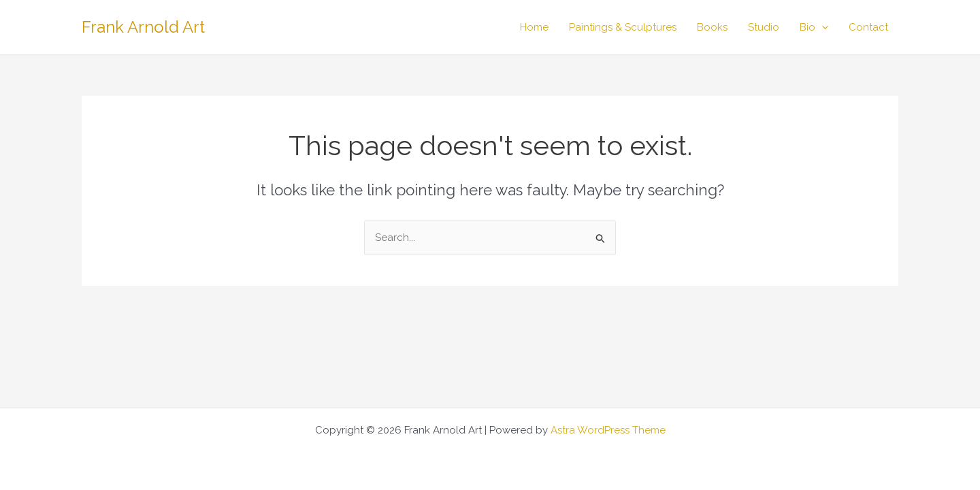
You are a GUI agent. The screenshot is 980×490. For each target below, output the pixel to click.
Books (712, 27)
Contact (868, 27)
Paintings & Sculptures (623, 27)
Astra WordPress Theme (608, 430)
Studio (764, 27)
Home (534, 27)
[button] (822, 27)
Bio (814, 27)
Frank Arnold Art (143, 27)
